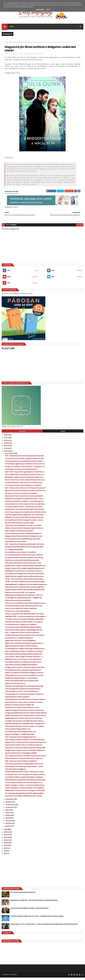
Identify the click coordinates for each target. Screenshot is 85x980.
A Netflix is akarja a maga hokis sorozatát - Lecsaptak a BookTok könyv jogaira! (37, 919)
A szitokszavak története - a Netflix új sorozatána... (24, 509)
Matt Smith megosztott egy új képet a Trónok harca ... (25, 475)
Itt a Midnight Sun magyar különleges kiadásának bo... (25, 651)
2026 (6, 438)
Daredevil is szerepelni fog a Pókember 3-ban (22, 710)
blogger (80, 228)
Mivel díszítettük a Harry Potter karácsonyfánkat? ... (25, 499)
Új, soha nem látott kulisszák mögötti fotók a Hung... (25, 560)
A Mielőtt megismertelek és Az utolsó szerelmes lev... (25, 713)
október (9, 805)
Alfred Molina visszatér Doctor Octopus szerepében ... (25, 729)
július (8, 813)
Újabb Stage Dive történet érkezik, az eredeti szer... (24, 721)
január (8, 829)
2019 (6, 832)
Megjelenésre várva (30, 43)
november (10, 802)
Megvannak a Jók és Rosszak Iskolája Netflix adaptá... (25, 512)
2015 (6, 843)
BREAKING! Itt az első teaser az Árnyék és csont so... (24, 574)
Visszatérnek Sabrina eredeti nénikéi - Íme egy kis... (24, 625)
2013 (6, 848)
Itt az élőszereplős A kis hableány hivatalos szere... (24, 665)
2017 (6, 838)
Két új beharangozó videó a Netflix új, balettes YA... (24, 609)
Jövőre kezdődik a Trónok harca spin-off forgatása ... (25, 791)
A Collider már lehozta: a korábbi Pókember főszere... (25, 724)
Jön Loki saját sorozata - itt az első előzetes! (22, 694)
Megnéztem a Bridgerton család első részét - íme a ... (25, 501)
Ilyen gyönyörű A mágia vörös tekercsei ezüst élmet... (25, 576)
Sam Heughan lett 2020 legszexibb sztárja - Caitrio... (25, 769)
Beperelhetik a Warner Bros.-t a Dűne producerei (24, 748)
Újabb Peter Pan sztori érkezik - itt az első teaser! (23, 662)
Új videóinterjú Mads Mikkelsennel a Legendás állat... (25, 550)
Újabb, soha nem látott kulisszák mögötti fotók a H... (25, 531)
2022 (6, 449)
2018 (6, 835)
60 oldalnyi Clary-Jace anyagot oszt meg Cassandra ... (25, 777)
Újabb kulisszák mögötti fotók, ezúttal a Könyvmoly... (25, 579)
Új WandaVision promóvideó (16, 544)
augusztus (10, 810)
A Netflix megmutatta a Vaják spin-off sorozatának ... (25, 518)
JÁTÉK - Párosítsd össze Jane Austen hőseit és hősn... (25, 582)
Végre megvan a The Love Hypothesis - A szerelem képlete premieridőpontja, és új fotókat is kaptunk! (44, 927)
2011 (5, 854)
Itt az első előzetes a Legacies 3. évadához (21, 627)
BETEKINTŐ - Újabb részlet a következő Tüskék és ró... (25, 480)
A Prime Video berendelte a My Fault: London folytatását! (29, 911)
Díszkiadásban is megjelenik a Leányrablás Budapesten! (26, 587)
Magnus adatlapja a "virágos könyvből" (20, 737)
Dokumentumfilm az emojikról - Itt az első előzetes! (24, 504)
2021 (6, 451)
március (9, 824)
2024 (6, 443)
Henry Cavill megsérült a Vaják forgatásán (21, 611)
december (10, 456)
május (8, 818)
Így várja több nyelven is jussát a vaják (19, 526)
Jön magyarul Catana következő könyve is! (21, 472)
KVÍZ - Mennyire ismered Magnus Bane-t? (21, 740)
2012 (6, 851)
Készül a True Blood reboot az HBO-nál (19, 708)
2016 (6, 840)
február (9, 826)
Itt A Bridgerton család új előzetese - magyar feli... (24, 601)
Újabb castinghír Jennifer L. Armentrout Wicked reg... (25, 788)
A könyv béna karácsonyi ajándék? (18, 603)
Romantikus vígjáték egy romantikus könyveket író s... (25, 467)
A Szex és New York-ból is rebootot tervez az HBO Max (25, 507)
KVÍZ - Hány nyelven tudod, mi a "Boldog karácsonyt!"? (25, 491)
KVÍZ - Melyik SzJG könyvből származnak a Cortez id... (25, 547)
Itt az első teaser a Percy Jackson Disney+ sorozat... (24, 705)
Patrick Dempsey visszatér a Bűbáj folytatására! (23, 536)
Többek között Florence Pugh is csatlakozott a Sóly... (25, 775)
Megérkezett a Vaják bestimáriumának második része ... (26, 568)
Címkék (63, 434)
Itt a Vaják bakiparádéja (14, 552)
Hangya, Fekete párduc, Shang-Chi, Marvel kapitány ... (25, 670)
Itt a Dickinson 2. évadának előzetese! (19, 641)
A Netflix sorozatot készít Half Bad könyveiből (22, 563)
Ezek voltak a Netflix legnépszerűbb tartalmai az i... (24, 657)
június (8, 815)
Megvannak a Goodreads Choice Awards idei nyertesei (26, 745)
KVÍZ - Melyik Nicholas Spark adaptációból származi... (25, 459)
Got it (48, 10)
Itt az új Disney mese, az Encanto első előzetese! (23, 673)
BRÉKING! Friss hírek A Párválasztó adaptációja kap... (25, 520)
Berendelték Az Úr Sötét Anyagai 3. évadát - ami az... (25, 523)
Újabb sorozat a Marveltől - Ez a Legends (20, 595)
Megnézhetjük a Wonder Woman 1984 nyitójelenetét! (25, 592)
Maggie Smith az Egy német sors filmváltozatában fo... (25, 753)
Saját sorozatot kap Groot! (15, 686)
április (8, 821)
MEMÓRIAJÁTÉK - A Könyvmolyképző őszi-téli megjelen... (26, 619)
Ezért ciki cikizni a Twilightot (15, 772)
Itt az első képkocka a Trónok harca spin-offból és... (24, 558)
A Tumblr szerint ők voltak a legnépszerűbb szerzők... (25, 461)
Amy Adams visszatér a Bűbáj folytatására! (21, 667)
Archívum (22, 434)
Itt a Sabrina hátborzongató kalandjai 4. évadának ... (25, 780)
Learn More (40, 10)
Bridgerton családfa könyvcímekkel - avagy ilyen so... (25, 469)
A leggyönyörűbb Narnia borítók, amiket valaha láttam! (26, 716)
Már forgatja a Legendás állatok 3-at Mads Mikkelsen (25, 742)
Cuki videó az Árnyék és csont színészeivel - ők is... (24, 566)
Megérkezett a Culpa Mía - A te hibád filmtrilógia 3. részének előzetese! (34, 903)
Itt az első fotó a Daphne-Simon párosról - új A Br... (24, 799)
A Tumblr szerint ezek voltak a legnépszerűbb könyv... (25, 622)
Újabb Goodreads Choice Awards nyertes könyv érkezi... (26, 718)
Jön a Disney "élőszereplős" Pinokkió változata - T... (24, 659)
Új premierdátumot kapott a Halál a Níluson (21, 649)
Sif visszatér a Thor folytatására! (17, 614)
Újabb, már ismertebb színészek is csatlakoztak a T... (25, 646)
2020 (6, 454)
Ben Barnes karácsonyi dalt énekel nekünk (21, 496)
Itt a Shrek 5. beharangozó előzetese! (23, 895)
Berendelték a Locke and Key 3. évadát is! (21, 555)
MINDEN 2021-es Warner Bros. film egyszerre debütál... (25, 793)
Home (6, 43)
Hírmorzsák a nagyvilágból (16, 43)
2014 (6, 846)
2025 (6, 441)
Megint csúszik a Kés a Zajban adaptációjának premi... (25, 571)
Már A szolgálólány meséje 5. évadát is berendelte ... (24, 654)
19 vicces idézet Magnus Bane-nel (18, 732)
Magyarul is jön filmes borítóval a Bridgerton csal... (24, 539)
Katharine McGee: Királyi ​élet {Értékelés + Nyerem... (24, 761)
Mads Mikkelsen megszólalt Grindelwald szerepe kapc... (26, 783)
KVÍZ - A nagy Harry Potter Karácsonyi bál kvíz (22, 635)
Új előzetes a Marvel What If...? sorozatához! (22, 681)
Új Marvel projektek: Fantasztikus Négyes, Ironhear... (25, 675)
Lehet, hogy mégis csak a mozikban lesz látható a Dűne (26, 515)
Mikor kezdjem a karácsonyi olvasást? (19, 534)
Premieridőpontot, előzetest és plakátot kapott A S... (25, 697)
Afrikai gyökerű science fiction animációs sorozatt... (25, 678)
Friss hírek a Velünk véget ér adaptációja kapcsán (24, 633)
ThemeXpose (13, 977)
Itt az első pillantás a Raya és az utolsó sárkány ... (23, 692)
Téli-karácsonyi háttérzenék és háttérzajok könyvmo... (26, 606)
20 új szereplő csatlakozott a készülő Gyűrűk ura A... (24, 785)
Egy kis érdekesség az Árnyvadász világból (21, 756)
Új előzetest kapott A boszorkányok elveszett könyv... (25, 638)
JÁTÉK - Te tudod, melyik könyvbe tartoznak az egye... (25, 584)
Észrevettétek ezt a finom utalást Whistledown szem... (25, 483)
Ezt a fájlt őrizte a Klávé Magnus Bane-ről (20, 734)
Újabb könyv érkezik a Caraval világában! (21, 643)
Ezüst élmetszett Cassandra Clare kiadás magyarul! (25, 590)
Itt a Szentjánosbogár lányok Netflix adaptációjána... (25, 796)
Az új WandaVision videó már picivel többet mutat (24, 485)
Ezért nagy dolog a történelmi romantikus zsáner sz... (25, 477)
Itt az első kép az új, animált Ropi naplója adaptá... (24, 630)
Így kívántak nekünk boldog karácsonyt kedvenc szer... (26, 493)
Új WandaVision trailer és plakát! (17, 700)
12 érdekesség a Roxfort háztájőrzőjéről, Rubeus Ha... (25, 767)
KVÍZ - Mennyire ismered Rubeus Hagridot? (21, 764)
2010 (6, 856)
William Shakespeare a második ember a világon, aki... (25, 726)
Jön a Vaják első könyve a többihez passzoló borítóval (25, 758)
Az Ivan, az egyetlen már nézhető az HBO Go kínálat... (25, 617)
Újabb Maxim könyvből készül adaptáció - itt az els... (24, 598)
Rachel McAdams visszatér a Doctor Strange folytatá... (25, 702)
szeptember (10, 807)
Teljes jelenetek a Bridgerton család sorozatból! (23, 528)
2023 (6, 446)
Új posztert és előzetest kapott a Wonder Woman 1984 (25, 751)
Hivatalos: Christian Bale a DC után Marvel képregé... (25, 689)
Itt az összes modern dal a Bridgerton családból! (23, 488)
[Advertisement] (42, 368)
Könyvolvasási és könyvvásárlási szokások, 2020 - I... (25, 464)
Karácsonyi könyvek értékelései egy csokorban (23, 542)
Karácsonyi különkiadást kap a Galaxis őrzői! (22, 684)
